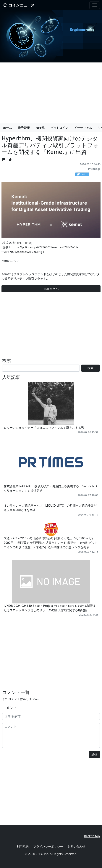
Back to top (92, 836)
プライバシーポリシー (48, 846)
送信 (94, 754)
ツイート (83, 174)
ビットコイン (59, 128)
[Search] (41, 368)
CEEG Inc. (42, 854)
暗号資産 (24, 128)
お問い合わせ (76, 846)
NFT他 (40, 128)
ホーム (7, 128)
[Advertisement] (51, 91)
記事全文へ (51, 289)
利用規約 (23, 846)
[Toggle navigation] (95, 5)
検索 (90, 368)
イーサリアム (83, 128)
